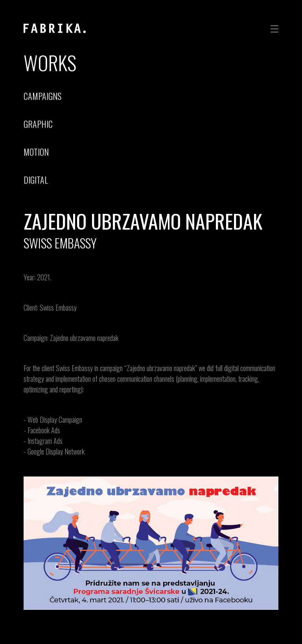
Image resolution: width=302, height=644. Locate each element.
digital (36, 180)
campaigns (42, 96)
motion (36, 152)
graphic (38, 124)
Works (50, 62)
